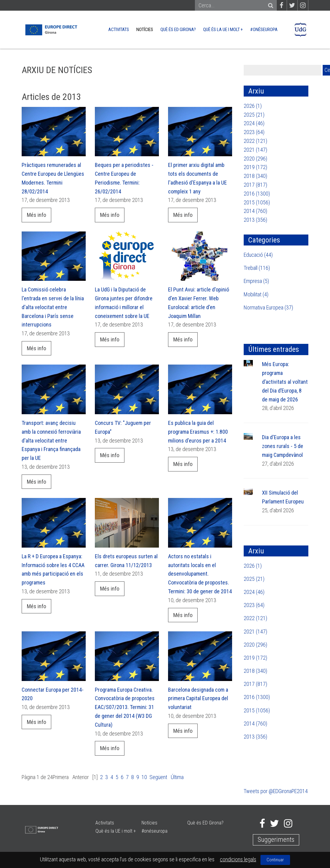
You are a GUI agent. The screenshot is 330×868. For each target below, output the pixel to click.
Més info (36, 215)
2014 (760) (255, 211)
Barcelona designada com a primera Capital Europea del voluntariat (198, 699)
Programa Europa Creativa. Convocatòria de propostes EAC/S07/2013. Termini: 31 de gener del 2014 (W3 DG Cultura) (125, 707)
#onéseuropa (264, 30)
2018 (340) (255, 176)
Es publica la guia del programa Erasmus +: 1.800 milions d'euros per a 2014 (198, 432)
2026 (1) (253, 106)
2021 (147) (255, 150)
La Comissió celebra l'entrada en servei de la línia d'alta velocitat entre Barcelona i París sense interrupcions (53, 307)
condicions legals (238, 859)
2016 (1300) (257, 194)
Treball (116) (257, 268)
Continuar (275, 860)
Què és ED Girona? (178, 30)
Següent (158, 777)
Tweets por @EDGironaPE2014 (276, 791)
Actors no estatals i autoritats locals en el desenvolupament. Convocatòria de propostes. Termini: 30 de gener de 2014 (200, 574)
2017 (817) (255, 185)
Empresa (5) (256, 281)
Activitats (119, 30)
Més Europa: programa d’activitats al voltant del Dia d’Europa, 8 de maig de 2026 (285, 382)
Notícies (145, 30)
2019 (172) (255, 167)
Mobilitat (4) (256, 294)
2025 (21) (254, 115)
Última (177, 777)
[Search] (233, 6)
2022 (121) (255, 141)
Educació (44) (258, 255)
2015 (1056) (257, 202)
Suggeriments (276, 840)
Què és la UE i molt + (223, 30)
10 (144, 777)
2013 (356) (255, 220)
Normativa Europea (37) (268, 307)
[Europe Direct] (51, 29)
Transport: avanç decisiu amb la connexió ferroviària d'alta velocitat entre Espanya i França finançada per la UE (51, 440)
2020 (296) (255, 159)
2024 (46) (254, 123)
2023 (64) (254, 132)
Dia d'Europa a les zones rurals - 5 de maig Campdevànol (283, 446)
